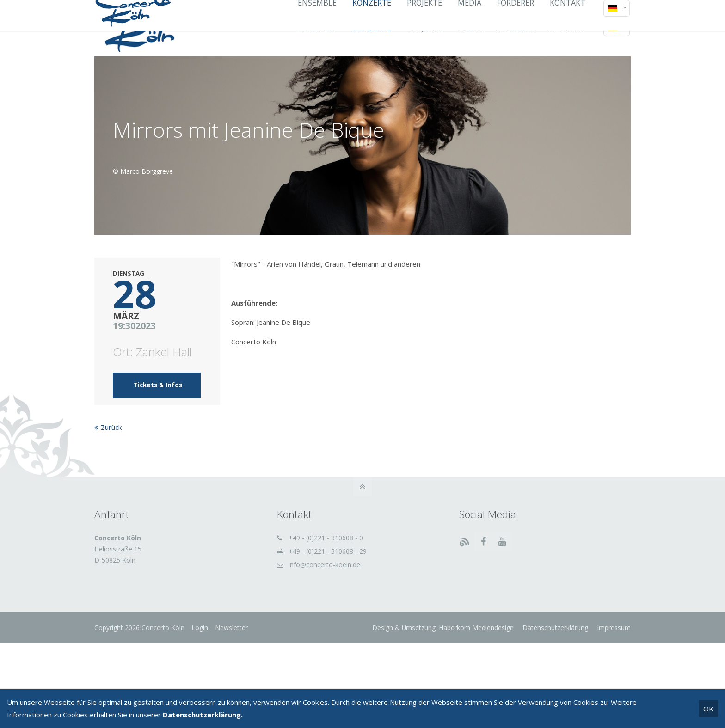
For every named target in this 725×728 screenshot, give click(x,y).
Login (200, 627)
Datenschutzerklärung (554, 627)
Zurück (111, 427)
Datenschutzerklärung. (203, 715)
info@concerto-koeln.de (324, 565)
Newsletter (231, 627)
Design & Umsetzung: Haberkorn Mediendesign (443, 627)
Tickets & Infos (158, 385)
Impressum (613, 627)
